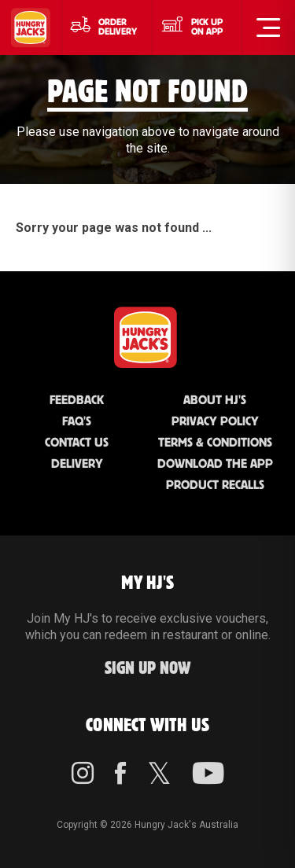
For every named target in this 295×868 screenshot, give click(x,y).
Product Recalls (215, 485)
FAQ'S (77, 422)
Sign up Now (148, 669)
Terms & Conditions (215, 443)
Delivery (77, 464)
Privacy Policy (215, 422)
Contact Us (77, 443)
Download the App (215, 464)
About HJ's (215, 401)
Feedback (77, 401)
